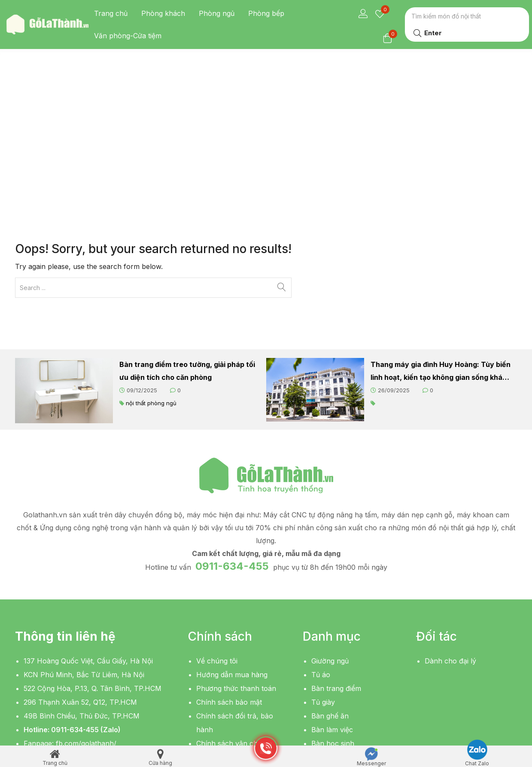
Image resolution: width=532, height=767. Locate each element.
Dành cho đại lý (450, 526)
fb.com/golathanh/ (86, 609)
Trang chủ (111, 13)
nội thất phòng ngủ (151, 269)
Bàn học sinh (333, 609)
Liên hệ (208, 623)
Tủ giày (323, 568)
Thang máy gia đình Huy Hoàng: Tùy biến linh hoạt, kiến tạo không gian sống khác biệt (441, 237)
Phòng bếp (266, 13)
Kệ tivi (321, 623)
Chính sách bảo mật (229, 568)
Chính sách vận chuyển (235, 609)
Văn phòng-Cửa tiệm (128, 36)
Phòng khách (163, 13)
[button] (47, 653)
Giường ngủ (330, 526)
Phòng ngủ (217, 13)
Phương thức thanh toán (236, 554)
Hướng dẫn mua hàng (232, 540)
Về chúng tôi (217, 526)
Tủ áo (321, 540)
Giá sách (325, 650)
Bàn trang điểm (336, 554)
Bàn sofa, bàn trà (340, 636)
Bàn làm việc (332, 595)
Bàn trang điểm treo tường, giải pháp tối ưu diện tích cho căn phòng (187, 236)
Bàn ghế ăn (330, 581)
